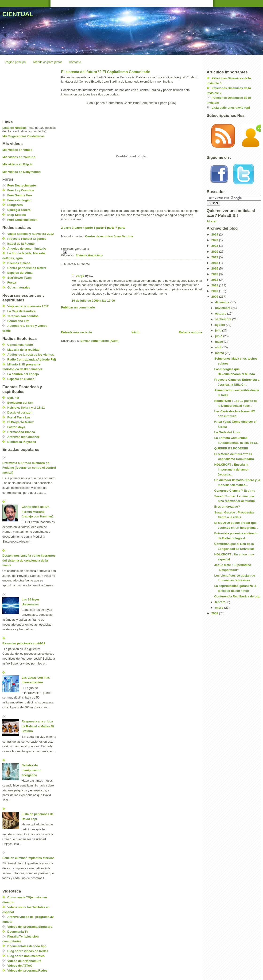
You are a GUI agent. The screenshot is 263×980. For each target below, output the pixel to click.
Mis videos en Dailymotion (21, 172)
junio (219, 336)
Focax (12, 283)
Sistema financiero (89, 255)
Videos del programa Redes (27, 971)
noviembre (223, 308)
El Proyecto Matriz (21, 422)
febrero (221, 602)
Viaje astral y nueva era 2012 (28, 306)
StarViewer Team (19, 278)
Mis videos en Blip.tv (17, 164)
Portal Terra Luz (19, 417)
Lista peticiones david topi (231, 108)
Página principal (16, 62)
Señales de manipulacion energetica (31, 770)
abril (219, 347)
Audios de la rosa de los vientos (31, 355)
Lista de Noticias (14, 128)
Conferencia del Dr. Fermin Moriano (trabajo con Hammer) (37, 512)
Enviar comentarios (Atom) (100, 341)
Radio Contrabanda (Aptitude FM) (32, 359)
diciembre (223, 302)
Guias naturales (19, 287)
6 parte (110, 228)
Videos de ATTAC (20, 966)
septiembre (224, 319)
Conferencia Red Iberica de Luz (237, 596)
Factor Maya (16, 427)
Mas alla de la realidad (23, 350)
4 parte (88, 228)
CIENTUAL (18, 14)
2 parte (66, 228)
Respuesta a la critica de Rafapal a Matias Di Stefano (38, 726)
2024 (215, 234)
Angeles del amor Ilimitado (27, 249)
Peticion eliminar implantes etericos (28, 858)
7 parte (120, 228)
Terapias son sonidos (23, 316)
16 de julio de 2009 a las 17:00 (93, 301)
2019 (215, 257)
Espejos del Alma (20, 273)
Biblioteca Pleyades (22, 442)
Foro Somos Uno (20, 195)
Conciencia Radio (20, 345)
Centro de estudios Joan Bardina (109, 236)
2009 (215, 297)
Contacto (75, 62)
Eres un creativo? (227, 507)
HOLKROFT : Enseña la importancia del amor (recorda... (231, 469)
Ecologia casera (19, 210)
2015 (215, 268)
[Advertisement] (116, 320)
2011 (215, 285)
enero (220, 608)
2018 (215, 263)
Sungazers (15, 205)
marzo (220, 353)
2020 (215, 252)
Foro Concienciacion (22, 220)
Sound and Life (18, 321)
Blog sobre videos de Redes (28, 951)
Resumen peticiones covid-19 (24, 643)
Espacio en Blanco (21, 379)
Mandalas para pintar (48, 62)
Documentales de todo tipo (27, 946)
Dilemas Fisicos (19, 263)
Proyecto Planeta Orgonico (27, 239)
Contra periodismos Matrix (27, 268)
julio (219, 330)
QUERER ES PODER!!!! (231, 448)
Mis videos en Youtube (19, 157)
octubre (221, 313)
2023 (215, 240)
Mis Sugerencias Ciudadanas (23, 136)
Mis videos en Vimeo (17, 150)
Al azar (212, 221)
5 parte (99, 228)
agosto (220, 325)
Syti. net (13, 398)
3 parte (77, 228)
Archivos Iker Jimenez (23, 437)
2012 (215, 280)
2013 (215, 274)
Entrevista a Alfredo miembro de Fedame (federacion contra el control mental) (29, 468)
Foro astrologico (19, 200)
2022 (215, 246)
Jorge (80, 276)
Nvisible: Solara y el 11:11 (26, 408)
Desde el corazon (20, 412)
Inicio (135, 332)
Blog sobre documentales (26, 956)
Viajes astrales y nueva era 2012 (31, 234)
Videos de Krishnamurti (24, 961)
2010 (215, 291)
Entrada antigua (190, 332)
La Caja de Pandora (21, 311)
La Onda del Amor (227, 432)
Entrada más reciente (77, 332)
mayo (220, 342)
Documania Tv (18, 932)
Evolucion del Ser (20, 403)
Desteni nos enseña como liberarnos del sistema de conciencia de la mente (29, 560)
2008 (215, 613)
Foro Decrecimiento (22, 185)
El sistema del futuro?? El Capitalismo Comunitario (106, 72)
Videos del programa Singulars (30, 927)
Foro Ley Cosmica (21, 190)
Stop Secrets (17, 215)
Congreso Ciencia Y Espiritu (235, 491)
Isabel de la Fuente (21, 244)
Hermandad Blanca (21, 432)
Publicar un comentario (78, 307)
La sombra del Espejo (23, 374)
